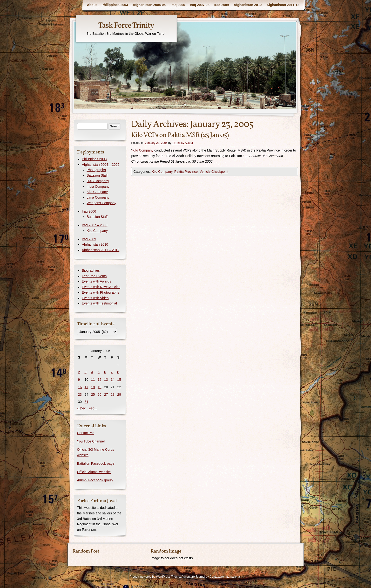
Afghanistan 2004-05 (149, 5)
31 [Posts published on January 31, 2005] (87, 402)
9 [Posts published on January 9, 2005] (79, 380)
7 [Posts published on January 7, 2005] (112, 372)
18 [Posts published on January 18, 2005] (93, 387)
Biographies (91, 270)
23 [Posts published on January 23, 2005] (80, 394)
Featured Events (94, 276)
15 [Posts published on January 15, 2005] (119, 380)
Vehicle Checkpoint (214, 172)
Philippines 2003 (115, 5)
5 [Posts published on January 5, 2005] (99, 372)
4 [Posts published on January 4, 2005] (92, 372)
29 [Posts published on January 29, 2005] (119, 394)
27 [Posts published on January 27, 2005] (106, 394)
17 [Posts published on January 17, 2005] (87, 387)
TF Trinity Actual (182, 143)
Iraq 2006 (178, 5)
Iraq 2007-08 (200, 5)
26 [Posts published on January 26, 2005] (100, 394)
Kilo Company (143, 150)
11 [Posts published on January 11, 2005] (93, 380)
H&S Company (98, 181)
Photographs (96, 170)
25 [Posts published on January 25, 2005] (93, 394)
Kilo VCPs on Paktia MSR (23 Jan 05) (180, 135)
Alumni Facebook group (95, 480)
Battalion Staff (97, 175)
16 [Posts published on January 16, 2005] (80, 387)
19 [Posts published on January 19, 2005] (100, 387)
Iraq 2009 (222, 5)
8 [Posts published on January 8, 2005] (118, 372)
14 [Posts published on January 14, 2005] (113, 380)
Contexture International (225, 577)
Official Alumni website (94, 472)
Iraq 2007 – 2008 (95, 225)
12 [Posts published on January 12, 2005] (100, 380)
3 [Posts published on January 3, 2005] (86, 372)
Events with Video (95, 298)
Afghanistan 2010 (248, 5)
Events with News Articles (101, 287)
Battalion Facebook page (96, 463)
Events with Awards (97, 281)
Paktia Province (186, 172)
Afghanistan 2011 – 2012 (101, 250)
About (92, 5)
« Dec (82, 408)
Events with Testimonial (99, 303)
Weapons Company (102, 203)
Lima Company (98, 197)
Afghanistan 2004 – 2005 (101, 165)
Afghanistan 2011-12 (283, 5)
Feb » (93, 408)
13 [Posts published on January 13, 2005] (106, 380)
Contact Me (86, 433)
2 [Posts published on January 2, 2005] (79, 372)
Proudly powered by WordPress (150, 577)
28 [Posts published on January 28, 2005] (113, 394)
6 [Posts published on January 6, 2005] (105, 372)
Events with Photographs (101, 292)
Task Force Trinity (126, 26)
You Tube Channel (91, 441)
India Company (98, 187)
